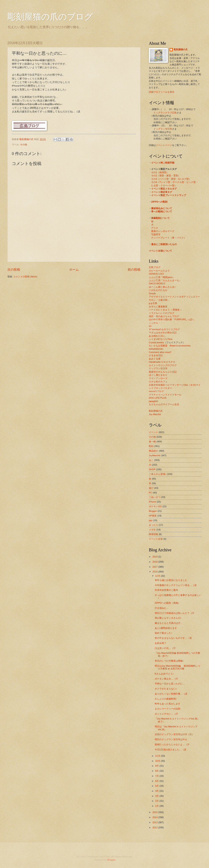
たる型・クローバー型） (164, 185)
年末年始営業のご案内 (166, 590)
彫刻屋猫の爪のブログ (50, 17)
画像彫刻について (160, 218)
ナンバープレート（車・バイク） (169, 238)
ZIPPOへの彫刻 (159, 202)
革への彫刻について (162, 211)
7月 (157, 776)
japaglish (153, 401)
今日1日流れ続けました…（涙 (170, 749)
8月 (157, 771)
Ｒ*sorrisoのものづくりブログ (164, 329)
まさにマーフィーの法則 (168, 709)
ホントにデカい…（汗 (166, 714)
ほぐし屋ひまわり (158, 375)
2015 (155, 812)
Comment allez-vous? (160, 352)
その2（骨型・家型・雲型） (166, 176)
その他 (24, 144)
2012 (155, 827)
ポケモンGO (155, 506)
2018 (155, 562)
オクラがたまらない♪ (166, 689)
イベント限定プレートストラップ (169, 195)
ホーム (74, 269)
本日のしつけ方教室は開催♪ (169, 661)
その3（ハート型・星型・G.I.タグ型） (171, 179)
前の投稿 (134, 269)
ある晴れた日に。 (158, 336)
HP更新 (153, 516)
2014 (155, 817)
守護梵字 (156, 234)
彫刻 (151, 446)
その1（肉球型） (160, 172)
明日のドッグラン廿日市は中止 (171, 739)
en (150, 326)
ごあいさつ (155, 497)
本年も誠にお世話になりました (171, 580)
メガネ (152, 530)
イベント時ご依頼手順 (163, 163)
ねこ (151, 460)
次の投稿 (14, 269)
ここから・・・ (157, 323)
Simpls (152, 293)
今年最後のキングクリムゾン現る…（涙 (176, 585)
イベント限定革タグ (162, 192)
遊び (151, 488)
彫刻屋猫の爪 (27, 139)
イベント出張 (156, 539)
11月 (158, 756)
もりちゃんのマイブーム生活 (164, 404)
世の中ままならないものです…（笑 (173, 638)
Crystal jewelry (156, 342)
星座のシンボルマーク (163, 231)
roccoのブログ (156, 391)
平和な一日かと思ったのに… (170, 684)
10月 (158, 761)
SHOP (152, 469)
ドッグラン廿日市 (163, 129)
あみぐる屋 (155, 359)
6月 (157, 781)
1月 (157, 806)
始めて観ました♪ (164, 633)
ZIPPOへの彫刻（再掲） (168, 603)
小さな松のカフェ (158, 382)
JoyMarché (155, 455)
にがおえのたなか (158, 290)
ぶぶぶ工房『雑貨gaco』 (162, 277)
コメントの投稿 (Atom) (25, 277)
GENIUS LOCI (156, 274)
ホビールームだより (159, 271)
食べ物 (152, 441)
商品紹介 (153, 451)
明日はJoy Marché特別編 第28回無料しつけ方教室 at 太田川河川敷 (177, 667)
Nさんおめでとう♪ (164, 674)
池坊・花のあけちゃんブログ (164, 316)
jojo (151, 520)
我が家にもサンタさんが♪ (168, 618)
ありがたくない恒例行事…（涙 (171, 694)
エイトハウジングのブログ (163, 365)
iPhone (152, 502)
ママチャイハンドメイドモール (165, 395)
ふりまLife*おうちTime (161, 339)
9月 (157, 766)
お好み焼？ (161, 643)
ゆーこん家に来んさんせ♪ (162, 287)
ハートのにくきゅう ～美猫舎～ (165, 310)
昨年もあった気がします (168, 704)
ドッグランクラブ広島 (165, 113)
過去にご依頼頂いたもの (164, 244)
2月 (157, 801)
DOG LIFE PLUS (158, 398)
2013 (155, 822)
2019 (155, 557)
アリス (155, 228)
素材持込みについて (162, 208)
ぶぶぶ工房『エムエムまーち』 (165, 280)
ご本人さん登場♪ (158, 474)
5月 (157, 786)
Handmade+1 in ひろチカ (162, 362)
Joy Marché (155, 414)
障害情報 (153, 534)
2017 (155, 567)
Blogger (153, 511)
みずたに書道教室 (158, 307)
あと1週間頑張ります (166, 628)
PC (150, 493)
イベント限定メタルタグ (164, 189)
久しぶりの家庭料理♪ (166, 699)
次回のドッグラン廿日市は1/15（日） (174, 734)
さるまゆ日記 (156, 355)
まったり (153, 525)
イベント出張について (160, 251)
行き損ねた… (162, 608)
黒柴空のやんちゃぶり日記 (163, 372)
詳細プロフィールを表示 (162, 92)
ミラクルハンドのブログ (162, 313)
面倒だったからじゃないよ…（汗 (172, 744)
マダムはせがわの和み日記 (163, 332)
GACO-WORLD (157, 283)
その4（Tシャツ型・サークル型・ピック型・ (175, 182)
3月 (157, 796)
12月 (158, 576)
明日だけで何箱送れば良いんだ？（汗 (174, 613)
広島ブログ (155, 267)
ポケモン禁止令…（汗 (166, 679)
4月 (157, 791)
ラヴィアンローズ (158, 378)
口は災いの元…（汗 (165, 648)
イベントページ (164, 145)
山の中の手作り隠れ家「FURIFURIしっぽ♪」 (172, 319)
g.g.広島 (153, 303)
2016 (155, 572)
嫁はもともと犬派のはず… (169, 623)
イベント (153, 432)
